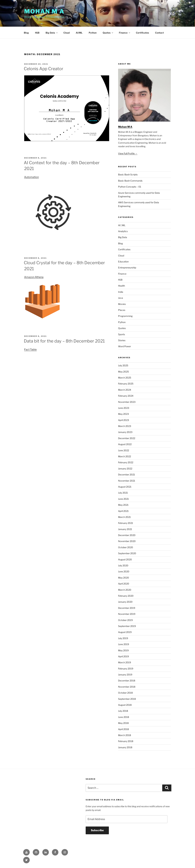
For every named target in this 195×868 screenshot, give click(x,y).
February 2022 (126, 462)
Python (93, 33)
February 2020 (126, 596)
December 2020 (127, 535)
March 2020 (125, 590)
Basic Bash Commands (130, 181)
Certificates (142, 33)
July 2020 (123, 565)
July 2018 (123, 711)
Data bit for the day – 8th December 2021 (64, 341)
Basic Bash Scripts (128, 174)
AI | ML (122, 225)
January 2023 (125, 432)
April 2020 (124, 584)
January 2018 (125, 747)
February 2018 (126, 741)
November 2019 (127, 614)
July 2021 (123, 493)
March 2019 (125, 662)
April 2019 (123, 656)
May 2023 (123, 414)
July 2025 (123, 365)
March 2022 (125, 456)
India (121, 292)
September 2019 (127, 626)
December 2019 (127, 608)
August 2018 (125, 705)
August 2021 (125, 487)
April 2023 (124, 420)
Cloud (67, 33)
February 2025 (126, 384)
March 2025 (125, 378)
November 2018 (127, 687)
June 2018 (124, 717)
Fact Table (30, 350)
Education (123, 262)
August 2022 (125, 444)
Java (121, 298)
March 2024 (125, 390)
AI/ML (79, 33)
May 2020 (124, 578)
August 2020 (125, 559)
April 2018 (123, 729)
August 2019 (125, 632)
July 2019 (123, 638)
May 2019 (123, 650)
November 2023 (127, 402)
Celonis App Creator (44, 69)
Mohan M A (44, 11)
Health (122, 286)
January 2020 (125, 602)
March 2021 (124, 517)
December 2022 (127, 438)
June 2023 (124, 408)
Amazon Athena (34, 277)
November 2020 (127, 541)
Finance (125, 33)
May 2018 (123, 723)
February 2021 (126, 523)
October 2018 (125, 693)
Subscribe (97, 830)
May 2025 (123, 372)
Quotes (108, 33)
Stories (122, 340)
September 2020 (127, 553)
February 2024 (126, 396)
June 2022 (124, 450)
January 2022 (125, 469)
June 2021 (123, 499)
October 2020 (126, 547)
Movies (122, 304)
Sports (122, 334)
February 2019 (126, 669)
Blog (26, 33)
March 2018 (125, 735)
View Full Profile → (128, 153)
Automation (31, 177)
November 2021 (127, 481)
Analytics (123, 231)
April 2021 (123, 511)
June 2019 (124, 644)
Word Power (125, 346)
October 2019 (125, 620)
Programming (125, 316)
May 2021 (123, 505)
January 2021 (125, 529)
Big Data (52, 33)
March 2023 (125, 426)
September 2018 (127, 699)
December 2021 (127, 475)
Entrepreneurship (127, 268)
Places (122, 310)
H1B (37, 33)
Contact (159, 33)
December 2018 (127, 681)
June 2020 (124, 571)
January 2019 (125, 675)
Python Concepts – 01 (130, 187)
